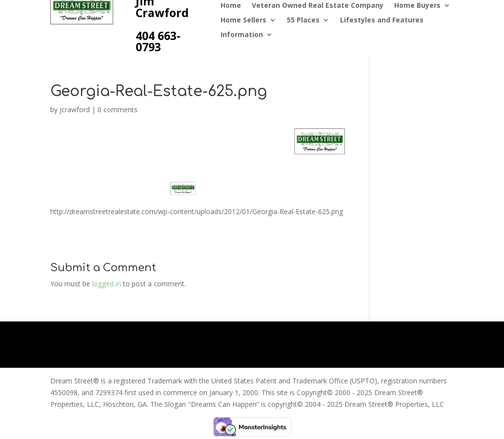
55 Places (303, 20)
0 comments (118, 110)
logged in (107, 284)
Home (231, 6)
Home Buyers (417, 6)
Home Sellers (243, 20)
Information (242, 35)
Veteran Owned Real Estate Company (318, 6)
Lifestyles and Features (382, 20)
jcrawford (75, 110)
